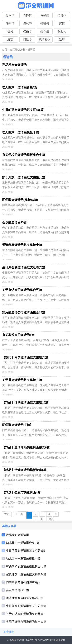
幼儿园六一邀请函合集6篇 (23, 543)
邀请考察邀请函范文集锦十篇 (25, 598)
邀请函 (62, 15)
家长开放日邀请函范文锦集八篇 (26, 574)
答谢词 (45, 23)
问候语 (27, 39)
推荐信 (45, 31)
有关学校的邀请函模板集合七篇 (26, 566)
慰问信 (10, 15)
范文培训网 (31, 640)
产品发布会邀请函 (17, 535)
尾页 (51, 519)
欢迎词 (62, 31)
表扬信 (27, 15)
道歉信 (45, 15)
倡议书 (27, 23)
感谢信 (10, 23)
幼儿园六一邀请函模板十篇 (23, 559)
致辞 (62, 39)
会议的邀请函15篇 (17, 590)
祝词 (10, 31)
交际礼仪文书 (17, 50)
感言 (10, 39)
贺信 (62, 23)
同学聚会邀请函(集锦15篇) (23, 582)
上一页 (19, 514)
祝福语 (27, 31)
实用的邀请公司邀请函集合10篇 (26, 622)
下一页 (39, 519)
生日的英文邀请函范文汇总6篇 (25, 551)
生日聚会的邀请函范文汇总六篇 (26, 606)
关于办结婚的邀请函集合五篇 (25, 614)
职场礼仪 (45, 39)
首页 (5, 50)
